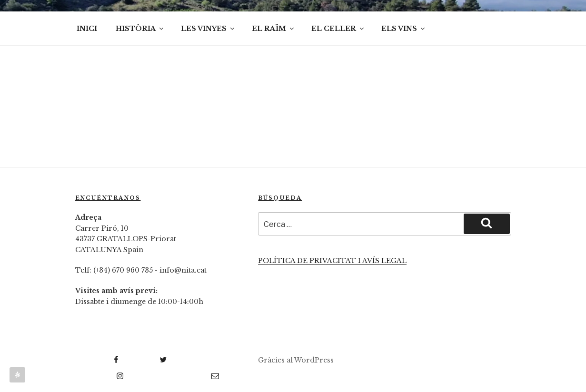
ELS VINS (404, 29)
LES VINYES (208, 29)
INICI (87, 29)
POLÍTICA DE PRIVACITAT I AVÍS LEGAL (332, 261)
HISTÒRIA (140, 29)
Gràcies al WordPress (296, 360)
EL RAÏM (273, 29)
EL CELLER (338, 29)
